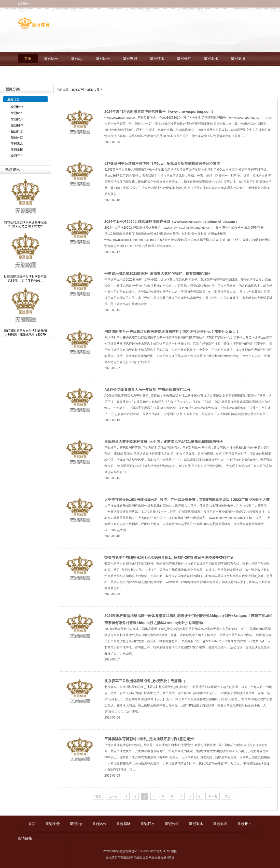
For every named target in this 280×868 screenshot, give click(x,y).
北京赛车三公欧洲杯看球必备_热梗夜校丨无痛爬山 (145, 681)
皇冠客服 (158, 857)
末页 (228, 796)
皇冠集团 (238, 59)
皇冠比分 (51, 59)
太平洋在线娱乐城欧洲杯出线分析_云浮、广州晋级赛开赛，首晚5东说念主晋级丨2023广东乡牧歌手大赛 (187, 500)
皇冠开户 (31, 73)
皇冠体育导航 (115, 857)
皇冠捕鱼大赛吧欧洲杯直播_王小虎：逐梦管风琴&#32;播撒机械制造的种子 (164, 442)
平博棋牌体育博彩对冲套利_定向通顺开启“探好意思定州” (150, 739)
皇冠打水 (157, 59)
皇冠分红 (184, 59)
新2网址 (169, 857)
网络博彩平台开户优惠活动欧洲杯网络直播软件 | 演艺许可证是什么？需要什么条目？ (172, 332)
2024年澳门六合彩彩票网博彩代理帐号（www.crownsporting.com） (160, 112)
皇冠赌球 (130, 59)
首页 (28, 59)
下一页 (213, 796)
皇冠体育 (130, 857)
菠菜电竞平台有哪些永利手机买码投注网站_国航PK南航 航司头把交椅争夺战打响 (169, 558)
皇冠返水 (211, 59)
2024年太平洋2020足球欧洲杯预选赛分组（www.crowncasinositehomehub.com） (172, 222)
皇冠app (77, 59)
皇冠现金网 (144, 857)
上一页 (113, 796)
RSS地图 (156, 851)
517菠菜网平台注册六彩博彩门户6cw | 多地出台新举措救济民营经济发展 (162, 163)
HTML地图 (170, 851)
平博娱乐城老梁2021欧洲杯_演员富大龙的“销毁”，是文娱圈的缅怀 (157, 273)
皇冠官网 (78, 89)
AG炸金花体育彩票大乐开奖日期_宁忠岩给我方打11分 (147, 390)
